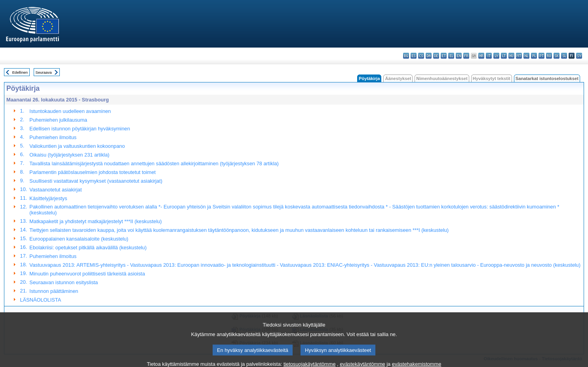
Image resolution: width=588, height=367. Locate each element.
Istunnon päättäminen (54, 291)
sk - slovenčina (557, 56)
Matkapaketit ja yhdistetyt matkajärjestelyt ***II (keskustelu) (95, 221)
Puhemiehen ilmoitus (53, 137)
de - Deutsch (436, 56)
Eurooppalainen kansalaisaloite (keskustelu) (79, 239)
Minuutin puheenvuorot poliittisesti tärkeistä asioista (87, 274)
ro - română (549, 56)
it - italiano (489, 56)
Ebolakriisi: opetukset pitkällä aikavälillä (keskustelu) (88, 248)
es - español (414, 56)
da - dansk (429, 56)
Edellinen (20, 72)
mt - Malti (519, 56)
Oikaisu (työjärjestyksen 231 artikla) (69, 155)
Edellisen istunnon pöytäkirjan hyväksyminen (80, 129)
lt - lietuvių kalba (504, 56)
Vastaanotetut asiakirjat (55, 190)
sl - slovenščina (564, 56)
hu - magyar (511, 56)
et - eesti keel (444, 56)
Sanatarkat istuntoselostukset (547, 78)
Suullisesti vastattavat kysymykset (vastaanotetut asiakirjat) (96, 181)
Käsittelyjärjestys (48, 198)
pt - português (541, 56)
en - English (459, 56)
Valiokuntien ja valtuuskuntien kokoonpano (77, 146)
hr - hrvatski (481, 56)
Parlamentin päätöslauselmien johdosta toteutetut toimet (92, 172)
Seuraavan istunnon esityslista (64, 282)
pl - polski (534, 56)
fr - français (466, 56)
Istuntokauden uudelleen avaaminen (70, 111)
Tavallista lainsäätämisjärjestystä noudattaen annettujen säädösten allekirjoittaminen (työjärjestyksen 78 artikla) (154, 163)
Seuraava (44, 72)
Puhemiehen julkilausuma (58, 120)
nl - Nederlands (526, 56)
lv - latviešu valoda (496, 56)
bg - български (406, 56)
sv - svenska (579, 56)
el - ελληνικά (451, 56)
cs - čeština (421, 56)
